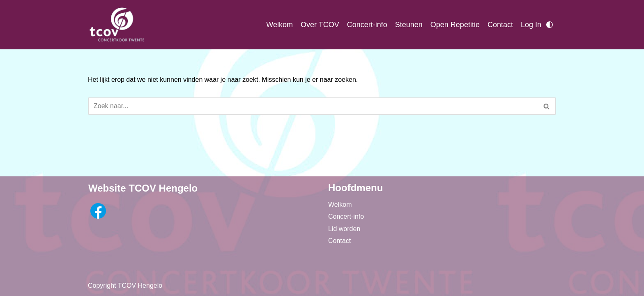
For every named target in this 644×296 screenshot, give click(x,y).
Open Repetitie (455, 25)
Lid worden (344, 229)
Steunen (409, 25)
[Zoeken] (313, 106)
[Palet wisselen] (550, 25)
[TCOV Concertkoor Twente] (117, 25)
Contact (500, 25)
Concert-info (367, 25)
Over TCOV (320, 25)
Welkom (279, 25)
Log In (531, 25)
